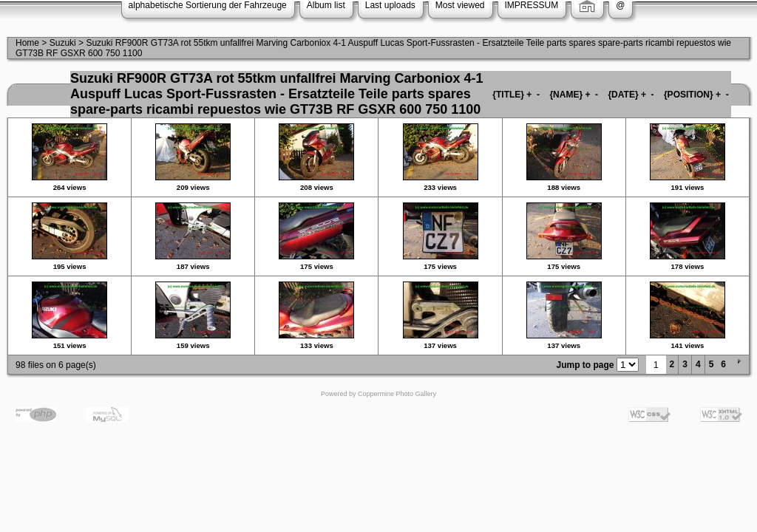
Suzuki (63, 43)
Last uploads (390, 5)
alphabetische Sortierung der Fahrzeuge (208, 5)
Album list (326, 5)
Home (27, 43)
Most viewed (460, 5)
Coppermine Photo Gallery (397, 394)
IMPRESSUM (532, 5)
